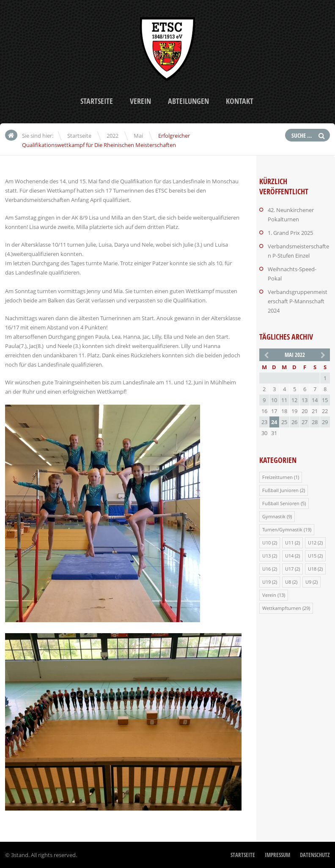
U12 (312, 543)
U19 (266, 582)
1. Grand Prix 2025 (290, 233)
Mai (138, 136)
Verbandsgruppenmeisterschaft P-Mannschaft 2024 (298, 301)
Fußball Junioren (280, 490)
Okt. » (324, 354)
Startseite (97, 101)
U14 (289, 556)
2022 (113, 136)
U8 (288, 582)
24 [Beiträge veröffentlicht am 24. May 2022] (274, 422)
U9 (308, 582)
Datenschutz (315, 855)
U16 (266, 569)
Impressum (277, 855)
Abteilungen (188, 101)
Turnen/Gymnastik (282, 529)
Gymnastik (274, 516)
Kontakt (240, 101)
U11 (289, 543)
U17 (289, 569)
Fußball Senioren (281, 503)
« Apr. (266, 354)
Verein (140, 101)
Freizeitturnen (277, 477)
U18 (312, 569)
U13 (266, 556)
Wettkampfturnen (282, 608)
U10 (266, 543)
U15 (312, 556)
